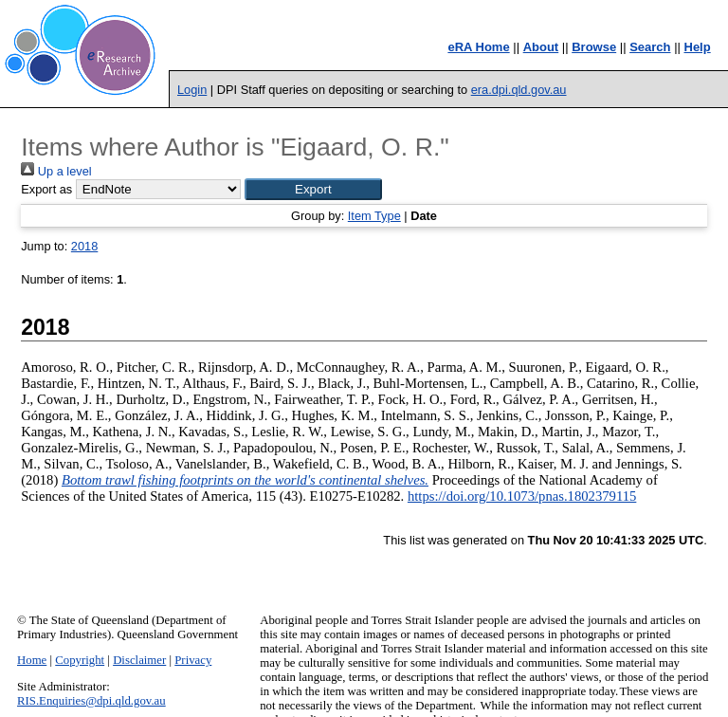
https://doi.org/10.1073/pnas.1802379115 (522, 496)
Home (32, 660)
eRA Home (478, 47)
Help (698, 47)
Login (192, 90)
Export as (46, 189)
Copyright (80, 660)
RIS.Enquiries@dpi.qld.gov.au (91, 701)
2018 (84, 246)
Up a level (56, 171)
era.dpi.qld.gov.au (519, 90)
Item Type (374, 216)
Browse (594, 47)
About (541, 47)
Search (650, 47)
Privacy (193, 660)
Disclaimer (139, 660)
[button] (313, 189)
